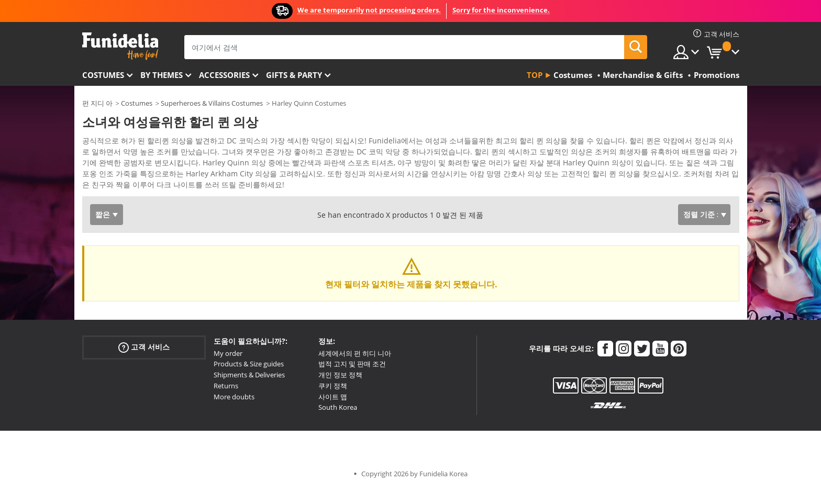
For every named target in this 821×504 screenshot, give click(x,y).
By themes (162, 75)
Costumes (103, 75)
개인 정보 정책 (340, 389)
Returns (226, 400)
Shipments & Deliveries (249, 389)
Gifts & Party (294, 75)
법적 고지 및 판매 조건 (352, 378)
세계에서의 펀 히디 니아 (355, 368)
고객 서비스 (144, 361)
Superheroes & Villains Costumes (212, 103)
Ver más (107, 198)
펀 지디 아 (97, 103)
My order (228, 368)
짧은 (103, 229)
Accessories (224, 75)
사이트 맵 (333, 411)
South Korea (338, 422)
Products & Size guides (249, 378)
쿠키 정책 (333, 400)
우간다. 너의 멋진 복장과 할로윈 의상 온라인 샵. (120, 46)
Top (535, 75)
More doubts (234, 411)
